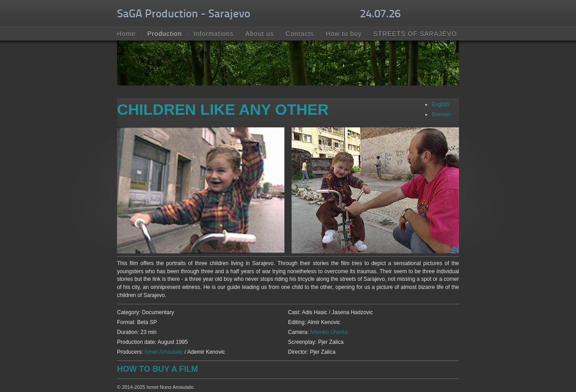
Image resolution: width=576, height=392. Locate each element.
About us (259, 34)
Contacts (300, 34)
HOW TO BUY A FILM (157, 369)
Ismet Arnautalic (164, 352)
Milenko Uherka (329, 332)
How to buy (344, 34)
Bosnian (441, 114)
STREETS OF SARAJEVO (415, 34)
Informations (214, 34)
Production (164, 34)
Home (126, 34)
